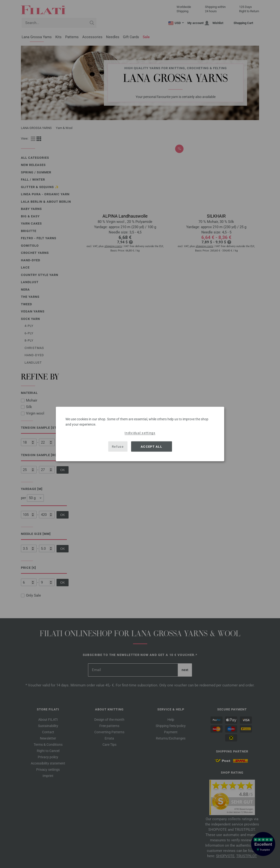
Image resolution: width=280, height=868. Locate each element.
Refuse (118, 446)
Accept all (151, 446)
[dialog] (140, 434)
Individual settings (140, 433)
